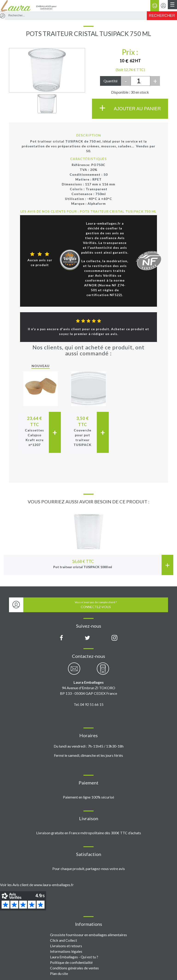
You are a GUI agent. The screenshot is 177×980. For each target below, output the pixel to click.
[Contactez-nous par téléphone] (103, 671)
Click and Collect (63, 940)
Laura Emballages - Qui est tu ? (74, 957)
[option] (88, 540)
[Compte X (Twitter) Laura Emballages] (87, 638)
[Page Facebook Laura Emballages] (61, 638)
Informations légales (66, 951)
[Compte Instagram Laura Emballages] (114, 638)
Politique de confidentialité (71, 962)
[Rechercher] (162, 16)
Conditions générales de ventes (74, 968)
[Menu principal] (172, 5)
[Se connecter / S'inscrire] (163, 6)
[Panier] (155, 6)
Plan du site (59, 973)
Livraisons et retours (66, 946)
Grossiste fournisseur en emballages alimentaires (88, 935)
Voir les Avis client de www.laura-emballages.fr (37, 885)
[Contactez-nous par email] (74, 671)
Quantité (111, 81)
